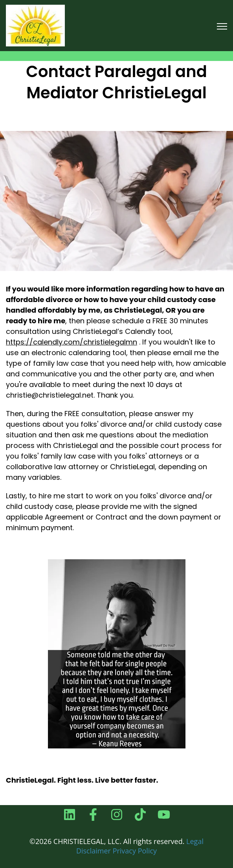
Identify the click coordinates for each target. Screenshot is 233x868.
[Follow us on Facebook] (93, 815)
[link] (35, 25)
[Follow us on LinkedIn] (70, 815)
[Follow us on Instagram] (117, 815)
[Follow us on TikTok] (140, 815)
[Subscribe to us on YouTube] (164, 815)
